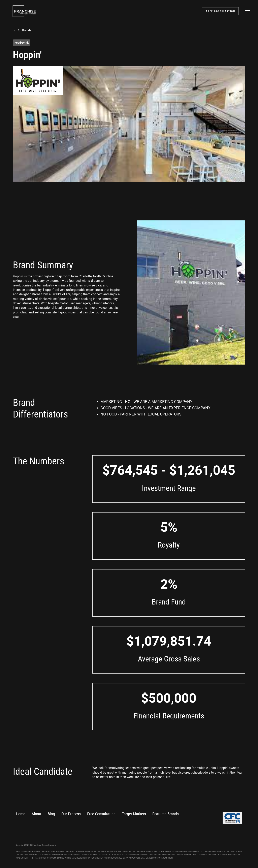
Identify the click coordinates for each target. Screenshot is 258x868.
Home (21, 814)
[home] (24, 11)
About (36, 814)
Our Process (71, 814)
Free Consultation (101, 814)
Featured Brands (166, 814)
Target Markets (134, 814)
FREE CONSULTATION (221, 11)
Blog (51, 814)
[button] (248, 11)
